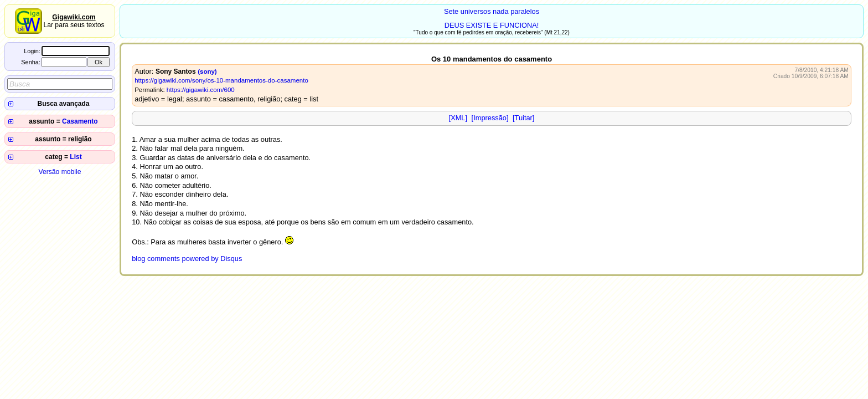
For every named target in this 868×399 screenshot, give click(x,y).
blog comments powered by (187, 259)
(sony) (207, 71)
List (76, 157)
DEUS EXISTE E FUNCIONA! (492, 25)
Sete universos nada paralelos (492, 11)
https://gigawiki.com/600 (201, 90)
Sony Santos (176, 71)
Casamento (80, 121)
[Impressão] (490, 118)
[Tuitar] (523, 118)
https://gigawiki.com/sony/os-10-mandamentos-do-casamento (221, 80)
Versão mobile (60, 172)
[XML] (458, 118)
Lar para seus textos (74, 21)
